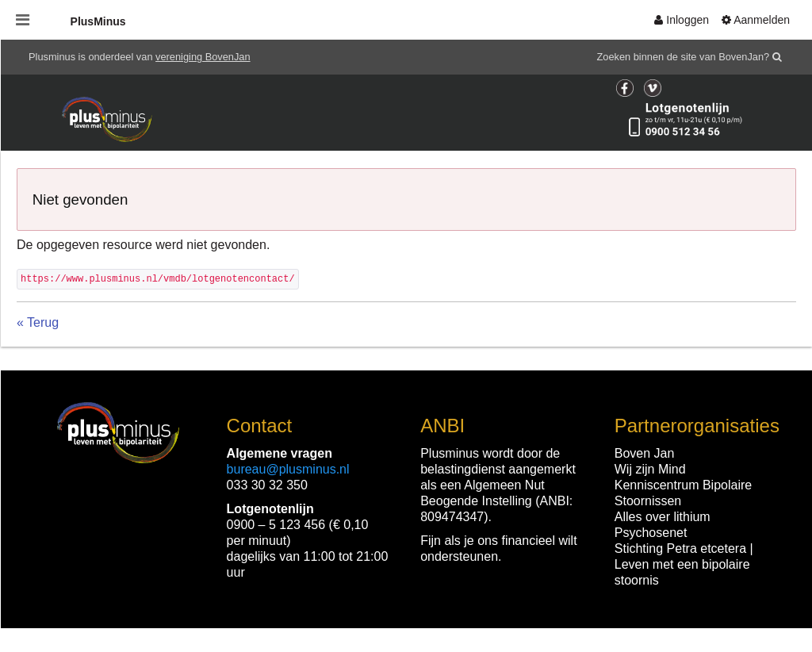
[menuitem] (682, 20)
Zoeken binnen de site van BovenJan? (684, 57)
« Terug (38, 322)
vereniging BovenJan (203, 57)
